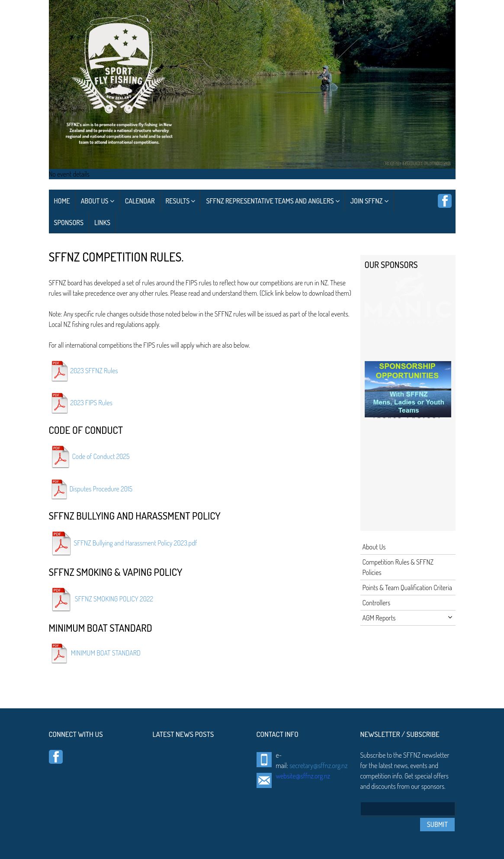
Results (181, 201)
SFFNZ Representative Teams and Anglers (273, 201)
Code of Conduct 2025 (101, 456)
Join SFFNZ (369, 201)
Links (102, 223)
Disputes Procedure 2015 (101, 488)
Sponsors (69, 223)
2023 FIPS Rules (91, 402)
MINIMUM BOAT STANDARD (106, 652)
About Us (98, 201)
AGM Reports (407, 618)
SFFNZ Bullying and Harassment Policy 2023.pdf (136, 543)
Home (62, 201)
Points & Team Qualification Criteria (407, 588)
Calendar (140, 201)
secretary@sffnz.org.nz (318, 765)
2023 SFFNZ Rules (94, 370)
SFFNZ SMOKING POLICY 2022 (114, 599)
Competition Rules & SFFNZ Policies (398, 567)
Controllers (377, 603)
